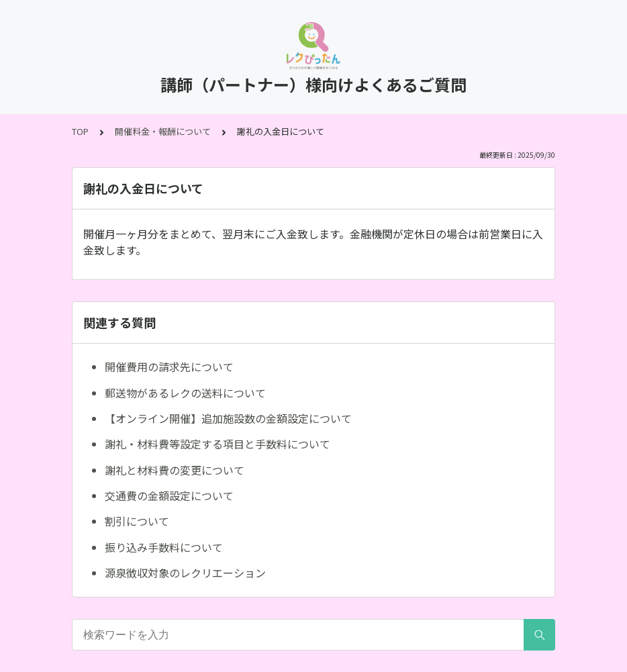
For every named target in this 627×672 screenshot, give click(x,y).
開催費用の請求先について (169, 367)
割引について (137, 521)
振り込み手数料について (164, 547)
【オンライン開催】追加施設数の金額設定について (228, 418)
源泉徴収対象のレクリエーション (185, 573)
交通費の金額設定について (169, 495)
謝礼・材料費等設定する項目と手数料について (218, 444)
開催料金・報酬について (163, 131)
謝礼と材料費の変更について (175, 470)
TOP (80, 131)
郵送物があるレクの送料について (185, 393)
